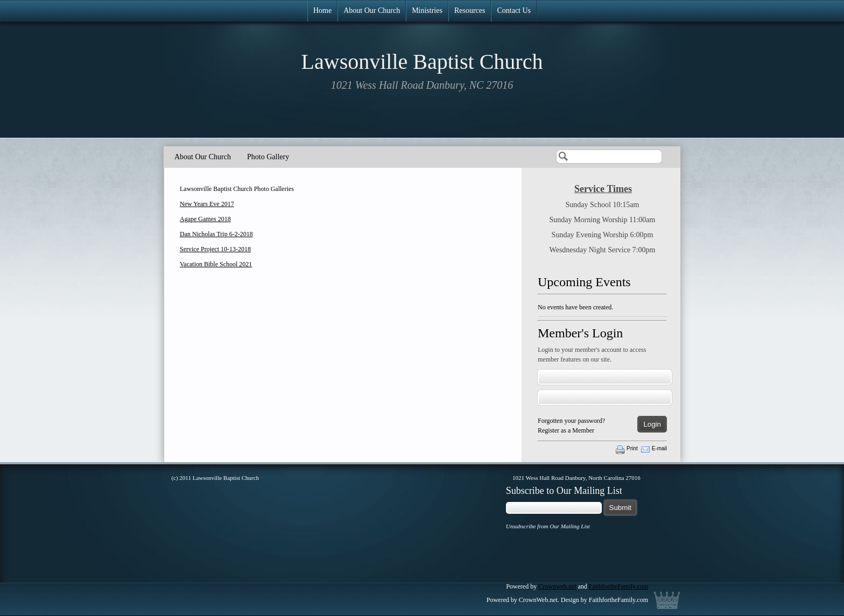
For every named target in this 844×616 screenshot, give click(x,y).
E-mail (659, 448)
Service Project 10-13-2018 (215, 249)
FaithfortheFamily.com (618, 586)
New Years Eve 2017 (207, 204)
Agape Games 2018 (205, 219)
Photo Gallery (268, 157)
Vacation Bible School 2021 (216, 264)
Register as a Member (566, 430)
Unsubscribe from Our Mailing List (548, 526)
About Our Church (372, 10)
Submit (620, 508)
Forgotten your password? (571, 421)
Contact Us (514, 10)
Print (632, 448)
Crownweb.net (557, 586)
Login (652, 424)
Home (322, 10)
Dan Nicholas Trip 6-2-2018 (216, 234)
